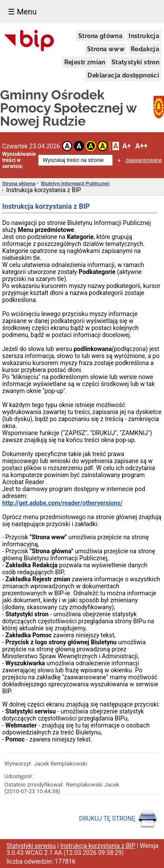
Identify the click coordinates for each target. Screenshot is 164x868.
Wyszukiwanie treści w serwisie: (19, 160)
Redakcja (145, 49)
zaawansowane (144, 160)
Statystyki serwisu (31, 846)
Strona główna (100, 36)
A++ (141, 146)
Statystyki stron (135, 62)
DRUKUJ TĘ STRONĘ (118, 819)
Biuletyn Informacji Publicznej (75, 183)
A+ (127, 146)
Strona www (106, 49)
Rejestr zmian (85, 62)
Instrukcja (144, 36)
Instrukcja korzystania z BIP (98, 846)
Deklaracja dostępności (123, 75)
